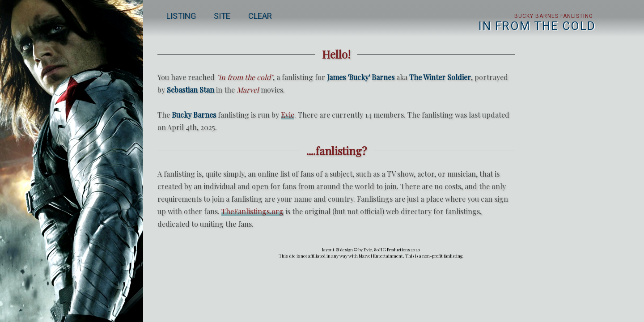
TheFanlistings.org (252, 211)
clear (260, 16)
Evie (288, 115)
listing (181, 16)
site (222, 16)
